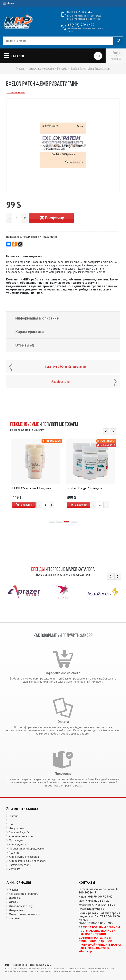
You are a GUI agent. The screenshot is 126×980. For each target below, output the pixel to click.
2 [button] (59, 521)
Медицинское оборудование (27, 848)
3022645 (80, 12)
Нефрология (17, 828)
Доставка (15, 898)
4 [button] (74, 521)
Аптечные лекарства (42, 69)
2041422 (81, 25)
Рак (11, 824)
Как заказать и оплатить (23, 894)
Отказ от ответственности (25, 914)
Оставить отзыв (16, 92)
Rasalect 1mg (61, 382)
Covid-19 (14, 869)
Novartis (62, 69)
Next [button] (113, 432)
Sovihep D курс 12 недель (85, 488)
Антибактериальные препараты (28, 861)
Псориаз (14, 853)
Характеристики (30, 332)
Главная (20, 69)
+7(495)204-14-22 (98, 901)
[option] (36, 477)
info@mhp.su (95, 909)
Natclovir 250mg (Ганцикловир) (66, 367)
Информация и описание (37, 318)
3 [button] (67, 521)
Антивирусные (17, 844)
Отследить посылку (21, 906)
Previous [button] (106, 432)
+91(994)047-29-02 (100, 897)
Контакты (14, 918)
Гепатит (13, 816)
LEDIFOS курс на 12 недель (32, 488)
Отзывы (25, 345)
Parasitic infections (20, 865)
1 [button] (52, 521)
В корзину (51, 218)
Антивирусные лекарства (24, 857)
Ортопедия (16, 840)
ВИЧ (12, 820)
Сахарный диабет (20, 832)
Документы (16, 910)
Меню (10, 3)
